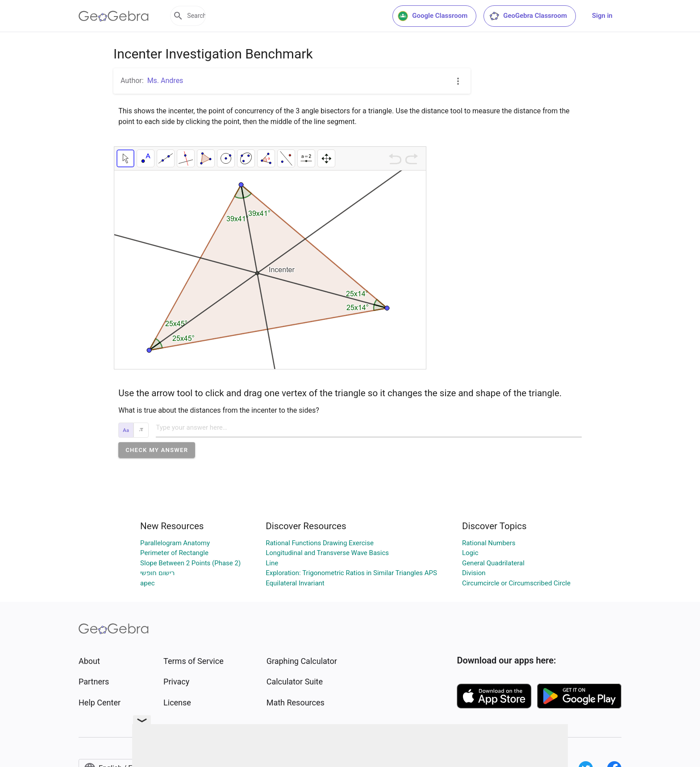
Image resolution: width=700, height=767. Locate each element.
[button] (157, 450)
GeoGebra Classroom (528, 16)
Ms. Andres (165, 81)
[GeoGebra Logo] (114, 16)
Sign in (602, 16)
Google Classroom (433, 16)
